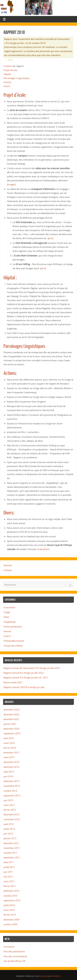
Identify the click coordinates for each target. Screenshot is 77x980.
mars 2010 (9, 910)
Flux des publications (14, 951)
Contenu (8, 66)
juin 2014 (8, 776)
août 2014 (9, 772)
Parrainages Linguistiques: (17, 78)
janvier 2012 (10, 838)
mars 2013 (9, 805)
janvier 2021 (10, 724)
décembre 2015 (12, 762)
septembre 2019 (12, 733)
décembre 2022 (12, 714)
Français (8, 570)
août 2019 (9, 738)
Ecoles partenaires (13, 627)
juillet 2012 (9, 829)
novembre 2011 (12, 848)
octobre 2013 (10, 791)
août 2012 (9, 824)
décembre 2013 (12, 781)
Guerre (7, 636)
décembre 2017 (12, 752)
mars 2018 (9, 743)
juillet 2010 (9, 905)
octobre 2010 (10, 896)
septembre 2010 (12, 900)
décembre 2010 (12, 891)
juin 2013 (8, 800)
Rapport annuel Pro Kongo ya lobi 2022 (24, 673)
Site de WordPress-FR (14, 961)
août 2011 (9, 862)
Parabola (43, 976)
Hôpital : (10, 278)
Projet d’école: (11, 70)
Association (9, 607)
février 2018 (10, 748)
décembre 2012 (12, 814)
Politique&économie (14, 641)
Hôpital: (7, 74)
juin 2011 (8, 872)
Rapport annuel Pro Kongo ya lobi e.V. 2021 (26, 677)
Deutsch (8, 565)
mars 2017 (9, 757)
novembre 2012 (12, 819)
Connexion (9, 947)
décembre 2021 (12, 719)
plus (50, 238)
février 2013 (10, 810)
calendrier (44, 549)
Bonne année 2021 (13, 682)
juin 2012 (8, 834)
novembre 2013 (12, 786)
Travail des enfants (13, 646)
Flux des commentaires (15, 956)
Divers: (7, 86)
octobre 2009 (10, 924)
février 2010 (10, 915)
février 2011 (10, 886)
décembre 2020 (12, 729)
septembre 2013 (12, 795)
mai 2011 (8, 877)
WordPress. (56, 976)
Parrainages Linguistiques (24, 346)
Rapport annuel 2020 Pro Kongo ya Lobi (24, 687)
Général (7, 631)
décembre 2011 (12, 843)
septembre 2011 (12, 857)
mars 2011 (9, 881)
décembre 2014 (12, 767)
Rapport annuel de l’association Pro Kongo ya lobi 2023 (32, 668)
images (11, 184)
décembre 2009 (12, 920)
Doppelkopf (10, 622)
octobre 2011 (10, 853)
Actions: (8, 82)
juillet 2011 (9, 867)
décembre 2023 (12, 710)
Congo (7, 612)
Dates (6, 617)
